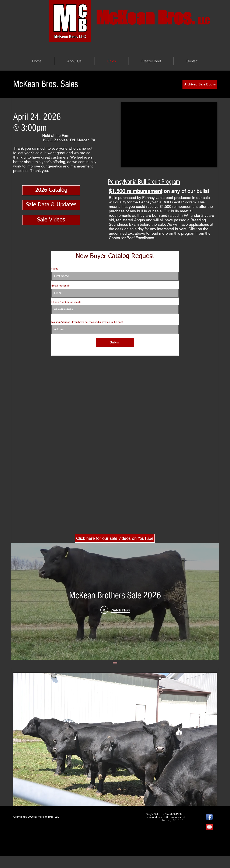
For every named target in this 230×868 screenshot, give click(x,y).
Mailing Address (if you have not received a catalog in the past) (87, 322)
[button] (115, 740)
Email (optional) (60, 286)
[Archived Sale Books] (200, 84)
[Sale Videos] (51, 220)
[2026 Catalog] (51, 190)
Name (55, 269)
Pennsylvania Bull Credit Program (167, 202)
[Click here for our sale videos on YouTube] (115, 538)
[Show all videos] (115, 664)
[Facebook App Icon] (209, 817)
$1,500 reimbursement (136, 191)
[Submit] (115, 342)
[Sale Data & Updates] (51, 205)
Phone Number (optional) (66, 302)
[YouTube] (209, 827)
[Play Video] (115, 610)
